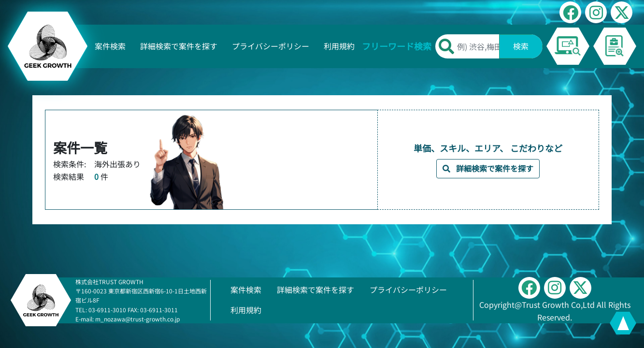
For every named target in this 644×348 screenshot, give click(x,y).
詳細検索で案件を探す (179, 46)
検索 (521, 46)
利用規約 (339, 46)
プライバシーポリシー (271, 46)
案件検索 (110, 46)
